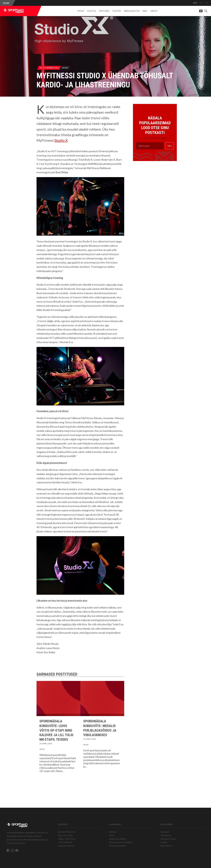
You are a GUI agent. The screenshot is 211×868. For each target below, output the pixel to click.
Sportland (165, 832)
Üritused (104, 11)
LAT (201, 3)
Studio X (61, 140)
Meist (112, 835)
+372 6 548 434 (65, 842)
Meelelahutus (132, 11)
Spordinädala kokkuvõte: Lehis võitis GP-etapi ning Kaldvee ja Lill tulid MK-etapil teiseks (56, 730)
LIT (206, 3)
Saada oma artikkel (118, 839)
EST (195, 3)
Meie (145, 11)
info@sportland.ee (66, 846)
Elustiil (92, 11)
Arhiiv (154, 11)
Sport (81, 11)
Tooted (117, 11)
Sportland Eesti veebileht (121, 842)
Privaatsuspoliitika (117, 846)
